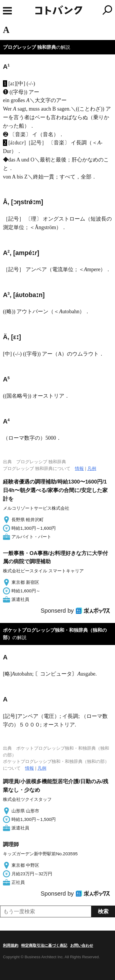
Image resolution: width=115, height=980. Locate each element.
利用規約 (11, 945)
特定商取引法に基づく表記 (44, 945)
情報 (79, 468)
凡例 (92, 468)
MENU (7, 11)
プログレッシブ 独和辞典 (29, 47)
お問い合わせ (82, 945)
